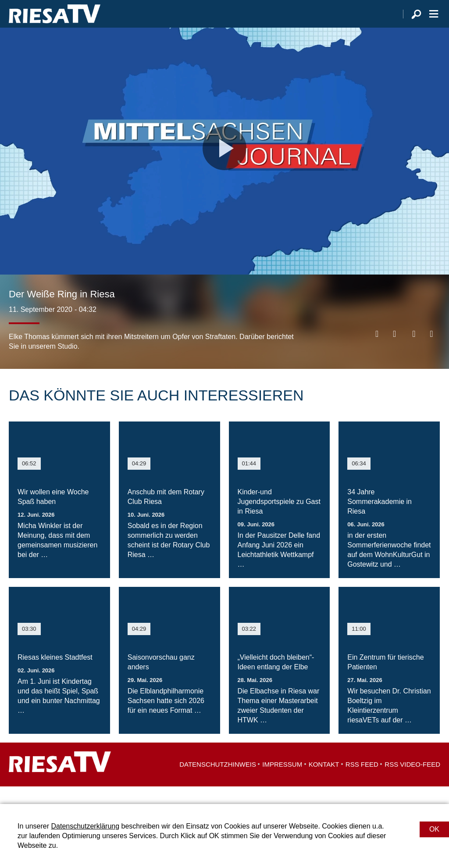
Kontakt (324, 782)
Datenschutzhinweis (218, 782)
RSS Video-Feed (412, 782)
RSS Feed (362, 782)
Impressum (282, 782)
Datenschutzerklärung (85, 826)
